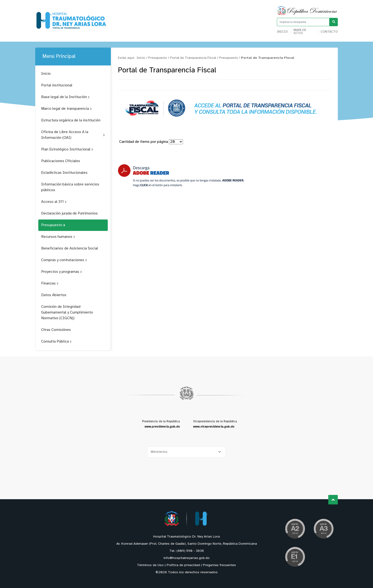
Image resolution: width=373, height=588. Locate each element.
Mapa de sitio (300, 32)
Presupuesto (53, 225)
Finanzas (50, 283)
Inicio (282, 32)
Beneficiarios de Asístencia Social (70, 248)
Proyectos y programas (62, 272)
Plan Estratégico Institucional (67, 149)
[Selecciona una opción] (186, 452)
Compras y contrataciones (64, 260)
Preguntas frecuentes (219, 565)
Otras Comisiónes (56, 330)
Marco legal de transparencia (66, 109)
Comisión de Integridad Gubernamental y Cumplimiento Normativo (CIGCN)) (67, 312)
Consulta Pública (56, 341)
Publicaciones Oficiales (61, 161)
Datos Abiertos (54, 295)
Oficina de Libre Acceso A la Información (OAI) (73, 135)
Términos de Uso (150, 565)
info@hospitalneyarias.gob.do (186, 558)
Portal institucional (57, 85)
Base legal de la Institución (65, 97)
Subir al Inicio (333, 500)
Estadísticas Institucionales (64, 173)
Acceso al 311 (54, 202)
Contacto (329, 32)
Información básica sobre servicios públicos (70, 187)
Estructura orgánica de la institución (71, 120)
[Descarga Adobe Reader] (181, 176)
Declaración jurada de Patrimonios (69, 213)
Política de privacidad (183, 565)
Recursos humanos (58, 237)
